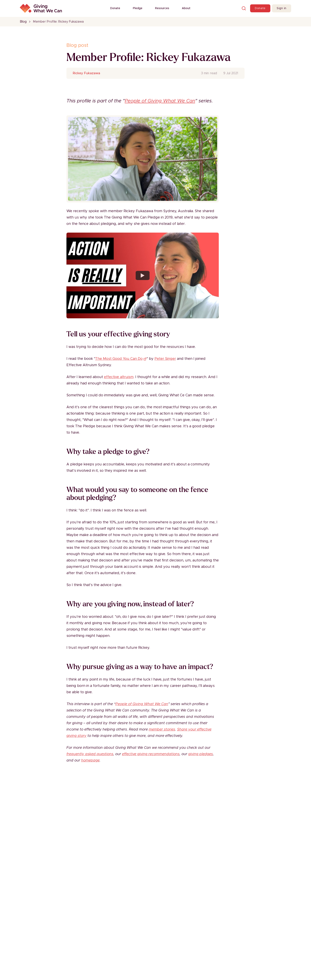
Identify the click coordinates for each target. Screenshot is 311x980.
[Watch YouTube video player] (143, 275)
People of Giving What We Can (160, 101)
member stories (162, 730)
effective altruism (119, 377)
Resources (162, 8)
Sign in (282, 8)
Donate (115, 8)
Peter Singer (165, 359)
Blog (23, 22)
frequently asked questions (90, 754)
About (186, 8)
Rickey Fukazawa (86, 73)
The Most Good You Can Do (121, 359)
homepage (90, 761)
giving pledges (201, 754)
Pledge (138, 8)
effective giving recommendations (151, 754)
